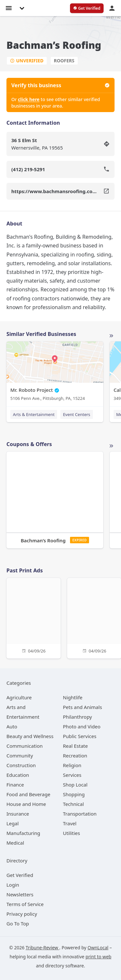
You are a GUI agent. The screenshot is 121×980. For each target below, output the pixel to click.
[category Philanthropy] (77, 717)
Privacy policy (22, 914)
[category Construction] (21, 765)
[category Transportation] (80, 814)
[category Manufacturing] (23, 833)
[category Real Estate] (75, 746)
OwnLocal (98, 948)
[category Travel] (70, 823)
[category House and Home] (26, 804)
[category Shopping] (74, 794)
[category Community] (20, 756)
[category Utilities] (71, 833)
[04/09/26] (34, 617)
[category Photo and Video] (82, 726)
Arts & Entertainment (34, 414)
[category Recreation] (75, 756)
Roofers (64, 61)
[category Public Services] (80, 736)
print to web (98, 957)
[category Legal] (13, 823)
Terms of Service (25, 904)
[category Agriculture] (19, 697)
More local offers (111, 446)
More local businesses (111, 336)
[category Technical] (73, 804)
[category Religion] (72, 765)
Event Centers (76, 414)
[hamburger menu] (9, 8)
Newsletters (20, 894)
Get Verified (20, 875)
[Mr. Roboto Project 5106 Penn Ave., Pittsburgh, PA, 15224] (55, 373)
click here (29, 99)
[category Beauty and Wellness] (30, 736)
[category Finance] (15, 785)
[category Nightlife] (73, 697)
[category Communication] (25, 746)
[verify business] (87, 8)
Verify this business (60, 85)
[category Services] (72, 775)
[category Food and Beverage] (28, 794)
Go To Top (18, 923)
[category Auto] (12, 726)
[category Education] (18, 775)
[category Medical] (15, 843)
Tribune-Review (42, 948)
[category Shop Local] (75, 785)
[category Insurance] (18, 814)
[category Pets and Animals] (82, 707)
